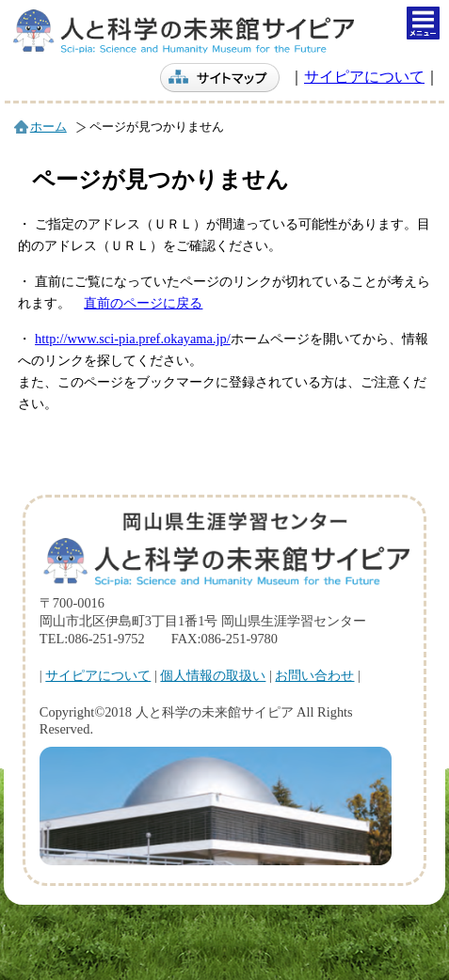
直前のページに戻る (143, 303)
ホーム (48, 127)
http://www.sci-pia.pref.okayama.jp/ (133, 339)
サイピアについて (364, 77)
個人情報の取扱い (213, 675)
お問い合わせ (314, 675)
